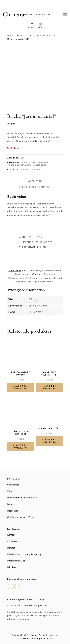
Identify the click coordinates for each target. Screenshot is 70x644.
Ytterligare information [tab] (35, 187)
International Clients (17, 561)
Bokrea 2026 (29, 162)
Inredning (43, 162)
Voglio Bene (39, 165)
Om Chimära (13, 485)
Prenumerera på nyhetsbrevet (22, 498)
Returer (11, 548)
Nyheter (11, 504)
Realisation (13, 511)
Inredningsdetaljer (19, 165)
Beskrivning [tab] (35, 181)
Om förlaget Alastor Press (21, 517)
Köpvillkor (12, 541)
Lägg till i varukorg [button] (21, 387)
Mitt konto (13, 567)
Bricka (24, 169)
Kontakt (11, 535)
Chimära (14, 14)
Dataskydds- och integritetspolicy (24, 554)
